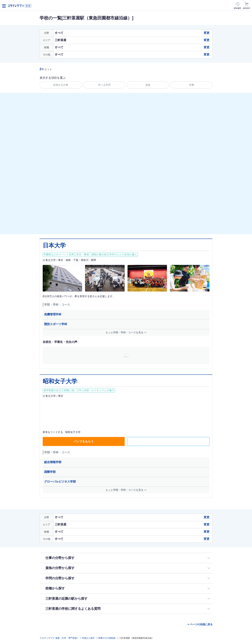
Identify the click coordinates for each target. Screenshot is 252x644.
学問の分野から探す (60, 578)
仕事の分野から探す (60, 558)
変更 (207, 33)
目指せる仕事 (61, 85)
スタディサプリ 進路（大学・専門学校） (59, 638)
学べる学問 (104, 85)
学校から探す (88, 638)
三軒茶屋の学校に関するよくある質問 (73, 609)
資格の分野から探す (60, 568)
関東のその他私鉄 (107, 638)
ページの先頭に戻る (201, 624)
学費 (191, 85)
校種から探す (55, 588)
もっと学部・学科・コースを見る (124, 332)
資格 (148, 85)
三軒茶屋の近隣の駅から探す (66, 599)
